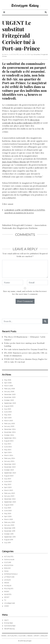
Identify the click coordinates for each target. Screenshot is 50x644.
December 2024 (10, 429)
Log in (6, 620)
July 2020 (8, 508)
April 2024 (8, 452)
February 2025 (9, 424)
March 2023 (8, 490)
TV (5, 600)
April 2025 (8, 418)
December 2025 (10, 394)
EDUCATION (9, 565)
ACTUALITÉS (9, 557)
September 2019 (10, 537)
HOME (4, 636)
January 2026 (9, 392)
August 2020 (9, 505)
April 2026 (8, 383)
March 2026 (8, 386)
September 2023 (10, 473)
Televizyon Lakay (25, 5)
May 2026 (8, 380)
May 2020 (8, 513)
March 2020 (8, 519)
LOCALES (7, 580)
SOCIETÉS (8, 594)
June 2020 (8, 511)
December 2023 (10, 464)
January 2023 (9, 496)
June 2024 (8, 447)
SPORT (7, 597)
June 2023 (8, 482)
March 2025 (8, 421)
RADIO (7, 591)
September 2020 (10, 502)
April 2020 (8, 516)
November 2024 (10, 432)
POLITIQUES (9, 589)
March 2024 (9, 455)
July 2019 (7, 543)
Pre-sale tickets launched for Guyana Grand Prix (26, 349)
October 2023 (9, 470)
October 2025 (9, 400)
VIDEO (7, 606)
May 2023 (8, 484)
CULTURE (8, 562)
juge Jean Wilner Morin (14, 162)
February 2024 (10, 458)
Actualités (37, 54)
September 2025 (10, 403)
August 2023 (9, 476)
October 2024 (9, 435)
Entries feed (8, 623)
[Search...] (22, 321)
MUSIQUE (8, 586)
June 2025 (8, 412)
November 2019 (10, 531)
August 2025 (9, 406)
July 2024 (8, 444)
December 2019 (10, 528)
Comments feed (10, 626)
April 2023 (8, 487)
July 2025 (8, 409)
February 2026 (9, 389)
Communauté (9, 559)
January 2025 (9, 426)
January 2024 (9, 461)
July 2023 (8, 479)
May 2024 (8, 450)
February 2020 (9, 522)
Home (6, 571)
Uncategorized (9, 603)
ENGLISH (7, 568)
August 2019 (9, 540)
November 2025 (10, 397)
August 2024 (9, 441)
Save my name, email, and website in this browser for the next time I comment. (25, 293)
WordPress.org (9, 629)
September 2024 (10, 438)
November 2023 (10, 467)
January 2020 (9, 525)
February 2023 (9, 493)
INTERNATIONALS (11, 574)
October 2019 (9, 534)
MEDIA (7, 583)
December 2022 (10, 499)
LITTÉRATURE (9, 577)
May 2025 (8, 415)
